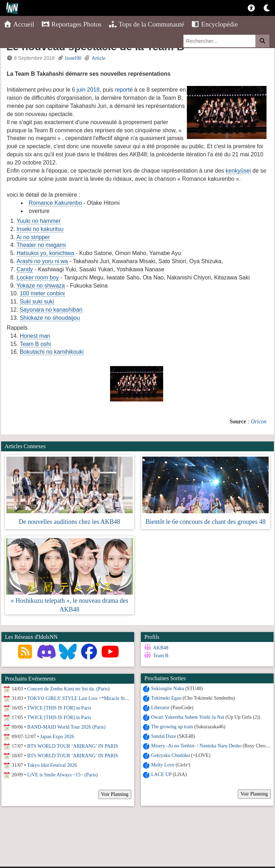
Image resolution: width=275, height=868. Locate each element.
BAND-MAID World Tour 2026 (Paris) (66, 727)
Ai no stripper (33, 237)
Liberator (159, 707)
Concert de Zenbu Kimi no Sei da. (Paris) (68, 689)
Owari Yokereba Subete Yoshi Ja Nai (187, 717)
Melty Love (162, 765)
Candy (25, 269)
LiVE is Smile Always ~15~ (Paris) (62, 775)
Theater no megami (41, 245)
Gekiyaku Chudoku (169, 755)
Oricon (259, 421)
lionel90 (73, 58)
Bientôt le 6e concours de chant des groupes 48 (205, 522)
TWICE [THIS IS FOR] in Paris (59, 708)
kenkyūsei (238, 171)
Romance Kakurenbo (55, 203)
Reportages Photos (71, 24)
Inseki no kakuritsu (40, 229)
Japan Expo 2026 (57, 737)
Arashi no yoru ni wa (42, 261)
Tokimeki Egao (165, 698)
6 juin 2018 (86, 90)
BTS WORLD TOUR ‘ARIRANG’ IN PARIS (73, 746)
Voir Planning (253, 794)
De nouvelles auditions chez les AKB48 (69, 522)
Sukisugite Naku (167, 688)
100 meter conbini (42, 293)
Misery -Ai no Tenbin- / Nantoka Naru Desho (196, 745)
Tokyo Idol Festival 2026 (52, 765)
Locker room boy (38, 277)
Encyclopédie (214, 24)
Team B (160, 656)
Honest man (35, 336)
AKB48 (160, 648)
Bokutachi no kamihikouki (52, 352)
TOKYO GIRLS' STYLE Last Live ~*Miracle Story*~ (82, 698)
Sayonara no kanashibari (51, 310)
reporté (124, 90)
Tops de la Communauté (146, 24)
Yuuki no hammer (39, 221)
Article (99, 58)
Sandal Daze (162, 736)
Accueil (19, 24)
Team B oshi (35, 344)
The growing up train (171, 726)
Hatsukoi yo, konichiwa (45, 253)
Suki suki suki (37, 302)
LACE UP (160, 774)
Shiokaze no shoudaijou (50, 318)
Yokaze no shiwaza (41, 286)
